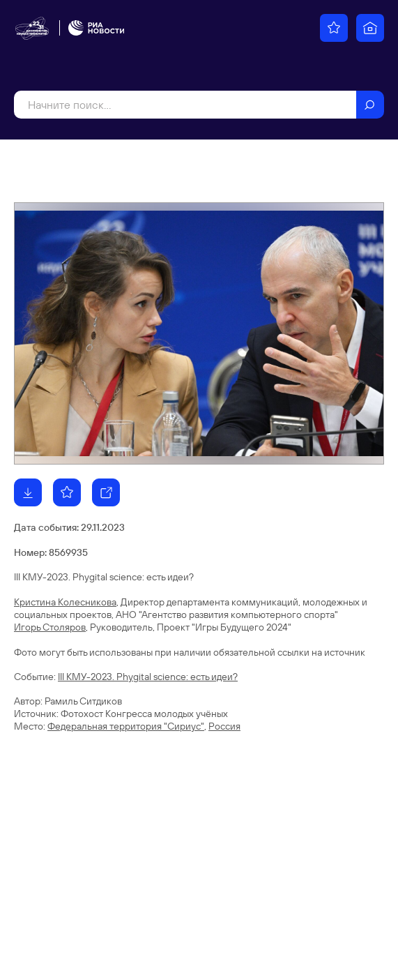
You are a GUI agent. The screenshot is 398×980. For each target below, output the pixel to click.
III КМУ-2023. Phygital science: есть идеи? (148, 677)
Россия (224, 726)
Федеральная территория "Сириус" (126, 726)
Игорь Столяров (50, 627)
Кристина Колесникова (65, 602)
